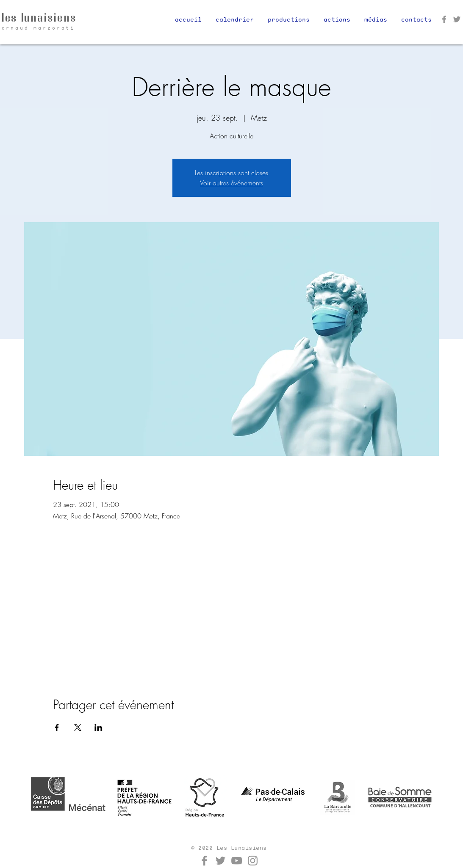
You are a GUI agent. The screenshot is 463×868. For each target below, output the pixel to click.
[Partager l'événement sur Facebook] (57, 727)
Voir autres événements (231, 183)
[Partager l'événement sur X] (78, 727)
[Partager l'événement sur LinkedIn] (98, 727)
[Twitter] (457, 19)
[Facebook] (444, 19)
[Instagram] (253, 861)
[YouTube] (237, 861)
